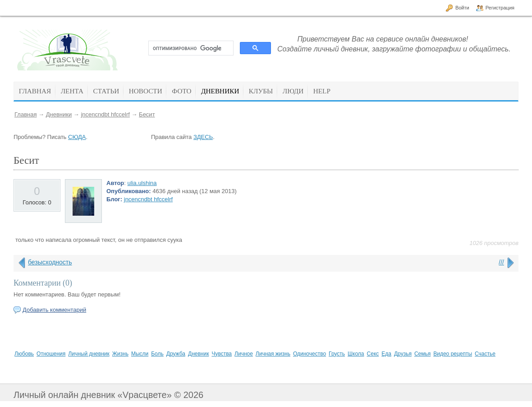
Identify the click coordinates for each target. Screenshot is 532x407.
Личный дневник (89, 354)
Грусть (337, 354)
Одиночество (310, 354)
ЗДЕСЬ (203, 137)
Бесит (147, 114)
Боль (157, 354)
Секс (373, 354)
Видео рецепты (453, 354)
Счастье (485, 354)
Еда (386, 354)
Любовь (24, 354)
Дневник (198, 354)
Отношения (51, 354)
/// (501, 262)
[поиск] (190, 48)
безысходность (50, 262)
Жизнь (120, 354)
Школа (356, 354)
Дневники (59, 114)
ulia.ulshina (142, 183)
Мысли (140, 354)
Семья (422, 354)
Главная (25, 114)
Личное (244, 354)
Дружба (176, 354)
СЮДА (77, 137)
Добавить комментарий (54, 310)
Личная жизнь (273, 354)
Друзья (403, 354)
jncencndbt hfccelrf (105, 114)
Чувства (222, 354)
